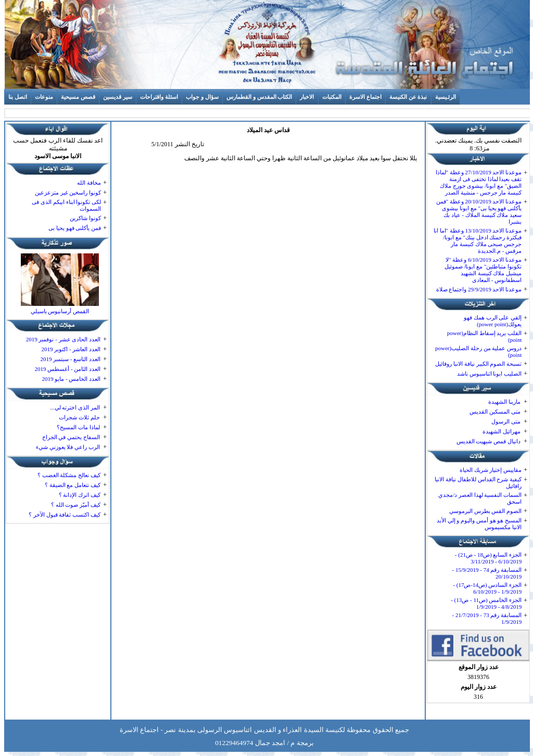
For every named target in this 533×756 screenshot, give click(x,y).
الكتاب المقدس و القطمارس (259, 97)
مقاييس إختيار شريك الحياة (491, 470)
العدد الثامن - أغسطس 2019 (67, 369)
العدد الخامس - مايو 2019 (71, 379)
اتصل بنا (18, 97)
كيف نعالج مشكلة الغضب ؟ (69, 475)
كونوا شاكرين (85, 218)
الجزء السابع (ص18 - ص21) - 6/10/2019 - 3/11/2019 (488, 558)
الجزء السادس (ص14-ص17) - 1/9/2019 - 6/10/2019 (487, 588)
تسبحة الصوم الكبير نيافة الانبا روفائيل (478, 364)
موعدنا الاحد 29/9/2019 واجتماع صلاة (479, 289)
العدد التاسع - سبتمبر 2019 (70, 359)
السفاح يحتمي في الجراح (71, 437)
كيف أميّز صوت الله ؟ (76, 505)
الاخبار (307, 97)
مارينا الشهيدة (504, 402)
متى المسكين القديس (495, 412)
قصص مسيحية (78, 97)
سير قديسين (118, 97)
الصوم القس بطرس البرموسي (485, 511)
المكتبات (332, 97)
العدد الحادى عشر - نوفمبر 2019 (63, 339)
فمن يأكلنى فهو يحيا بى (75, 228)
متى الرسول (506, 421)
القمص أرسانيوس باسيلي (60, 311)
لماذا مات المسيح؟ (78, 427)
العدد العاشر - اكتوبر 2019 (71, 349)
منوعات (44, 97)
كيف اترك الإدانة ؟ (80, 495)
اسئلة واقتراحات (159, 97)
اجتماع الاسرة (365, 97)
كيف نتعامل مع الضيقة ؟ (73, 485)
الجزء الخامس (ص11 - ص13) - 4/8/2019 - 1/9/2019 (486, 603)
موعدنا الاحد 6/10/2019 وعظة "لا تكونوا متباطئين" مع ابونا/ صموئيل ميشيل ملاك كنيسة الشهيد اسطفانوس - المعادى (483, 270)
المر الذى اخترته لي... (75, 407)
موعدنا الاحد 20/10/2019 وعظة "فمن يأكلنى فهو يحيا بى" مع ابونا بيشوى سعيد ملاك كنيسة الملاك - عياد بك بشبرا (479, 212)
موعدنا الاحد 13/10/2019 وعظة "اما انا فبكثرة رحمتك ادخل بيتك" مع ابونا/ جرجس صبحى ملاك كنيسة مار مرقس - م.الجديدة (478, 241)
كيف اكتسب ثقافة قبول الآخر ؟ (65, 515)
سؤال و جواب (202, 97)
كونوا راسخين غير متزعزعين (68, 193)
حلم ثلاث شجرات (79, 417)
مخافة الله (89, 183)
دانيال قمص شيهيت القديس (488, 441)
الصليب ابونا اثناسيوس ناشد (489, 374)
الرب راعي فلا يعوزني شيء (68, 447)
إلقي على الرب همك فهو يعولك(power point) (493, 321)
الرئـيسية (446, 97)
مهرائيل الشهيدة (502, 431)
